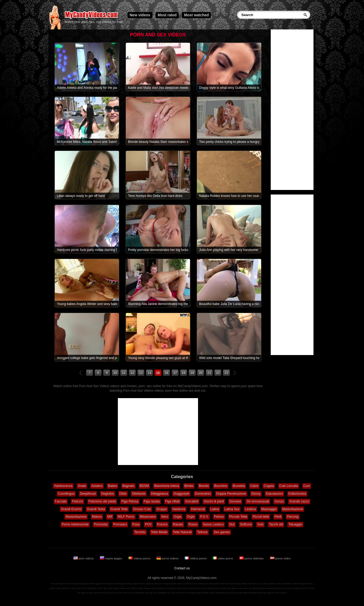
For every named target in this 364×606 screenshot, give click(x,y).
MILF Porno (126, 517)
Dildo (123, 494)
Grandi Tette (119, 509)
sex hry (127, 593)
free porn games (59, 584)
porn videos (84, 558)
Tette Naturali (182, 532)
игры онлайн (113, 584)
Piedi (278, 517)
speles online (55, 588)
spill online (188, 584)
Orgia (177, 517)
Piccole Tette (238, 517)
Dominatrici (203, 494)
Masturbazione (293, 509)
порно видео (111, 558)
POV (148, 524)
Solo (260, 524)
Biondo (204, 486)
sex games (233, 588)
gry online (242, 584)
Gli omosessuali (258, 501)
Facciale (61, 501)
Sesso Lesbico (213, 524)
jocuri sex (119, 593)
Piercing (293, 517)
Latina (215, 509)
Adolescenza (63, 486)
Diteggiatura (160, 494)
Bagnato (128, 486)
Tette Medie (159, 532)
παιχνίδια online (95, 588)
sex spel (89, 593)
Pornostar (101, 524)
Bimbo (189, 486)
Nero (165, 517)
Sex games (222, 532)
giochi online (177, 584)
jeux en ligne (164, 584)
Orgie (191, 517)
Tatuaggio (295, 524)
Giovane (235, 501)
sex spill (81, 593)
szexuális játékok (242, 593)
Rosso (193, 524)
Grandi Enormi (71, 509)
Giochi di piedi (214, 501)
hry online (252, 584)
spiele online (152, 584)
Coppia (269, 486)
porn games (268, 593)
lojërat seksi (256, 593)
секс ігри (171, 593)
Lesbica (250, 509)
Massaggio (269, 509)
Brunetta (239, 486)
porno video (280, 558)
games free (101, 584)
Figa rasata (152, 501)
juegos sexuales (266, 588)
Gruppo (162, 509)
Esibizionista (297, 494)
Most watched (197, 15)
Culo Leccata (289, 486)
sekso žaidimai (216, 593)
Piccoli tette (261, 517)
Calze (254, 486)
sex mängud (190, 593)
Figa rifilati (173, 501)
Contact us (182, 568)
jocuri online (263, 584)
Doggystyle (181, 494)
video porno (223, 558)
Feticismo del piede (102, 501)
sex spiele (254, 588)
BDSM (144, 486)
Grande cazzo (299, 501)
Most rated (167, 15)
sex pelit (180, 593)
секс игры (243, 588)
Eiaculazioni (274, 494)
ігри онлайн (231, 584)
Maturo (97, 517)
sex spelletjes (138, 593)
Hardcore (179, 509)
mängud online (306, 584)
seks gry (149, 593)
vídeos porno (140, 558)
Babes (113, 486)
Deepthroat (88, 494)
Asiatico (97, 486)
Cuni (307, 486)
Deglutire (108, 494)
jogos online (126, 584)
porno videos (168, 558)
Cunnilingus (66, 494)
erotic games (281, 593)
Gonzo (279, 501)
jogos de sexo (281, 588)
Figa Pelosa (130, 501)
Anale (82, 486)
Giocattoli (192, 501)
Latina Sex (232, 509)
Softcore (246, 524)
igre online (108, 588)
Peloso (219, 517)
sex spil (97, 593)
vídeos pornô (157, 588)
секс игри (229, 593)
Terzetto (140, 532)
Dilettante (139, 494)
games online (89, 584)
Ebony (256, 494)
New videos (140, 15)
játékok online (276, 584)
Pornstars (120, 524)
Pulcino (162, 524)
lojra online (82, 588)
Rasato (178, 524)
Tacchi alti (276, 524)
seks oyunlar (108, 593)
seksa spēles (203, 593)
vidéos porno (196, 558)
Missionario (148, 517)
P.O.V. (204, 517)
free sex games (75, 584)
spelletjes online (290, 584)
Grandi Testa (96, 509)
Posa (136, 524)
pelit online (220, 584)
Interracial (198, 509)
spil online (209, 584)
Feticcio (77, 501)
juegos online (139, 584)
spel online (199, 584)
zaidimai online (69, 588)
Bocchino (221, 486)
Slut (232, 524)
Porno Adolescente (75, 524)
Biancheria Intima (167, 486)
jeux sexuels (295, 588)
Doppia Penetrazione (231, 494)
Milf (110, 517)
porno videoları (252, 558)
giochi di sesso (308, 588)
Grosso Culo (142, 509)
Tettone (202, 532)
